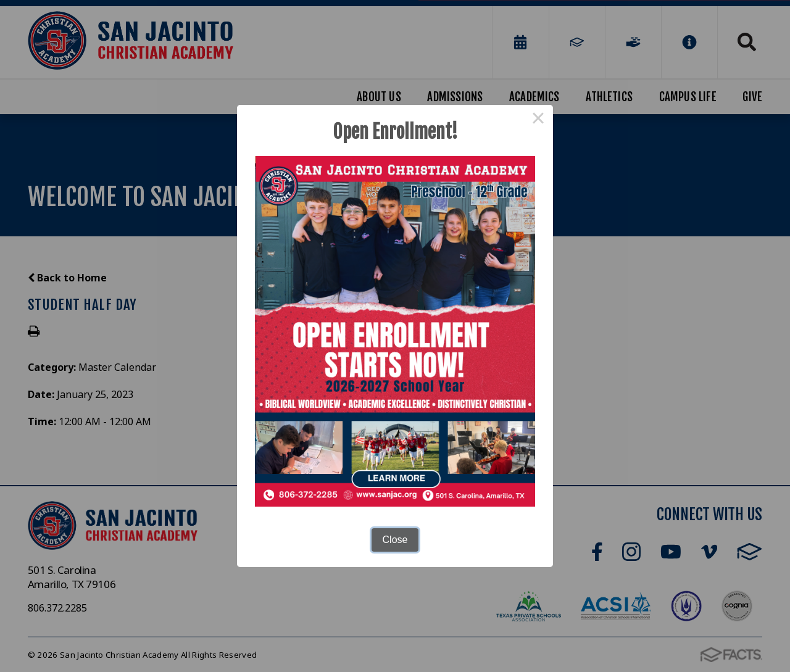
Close (395, 540)
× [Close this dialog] (538, 120)
